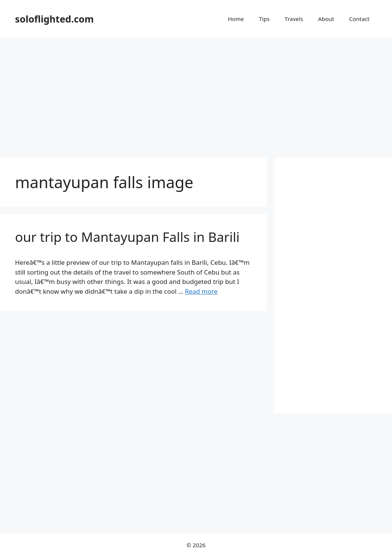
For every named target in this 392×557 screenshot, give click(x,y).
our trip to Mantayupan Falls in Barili (127, 237)
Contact (359, 19)
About (326, 19)
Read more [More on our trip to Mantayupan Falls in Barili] (201, 291)
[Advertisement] (196, 94)
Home (236, 19)
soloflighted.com (54, 19)
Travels (294, 19)
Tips (264, 19)
